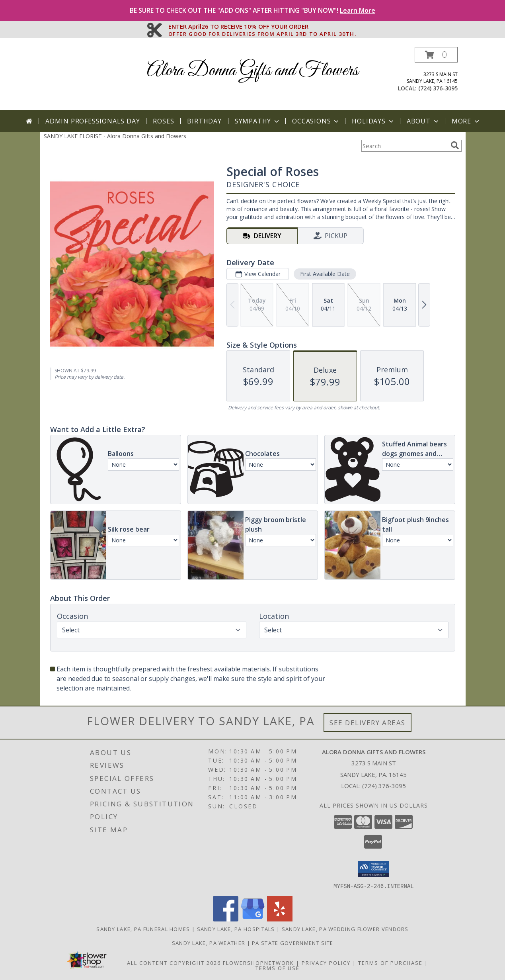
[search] (455, 145)
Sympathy (258, 121)
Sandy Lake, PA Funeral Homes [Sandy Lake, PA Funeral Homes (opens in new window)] (143, 929)
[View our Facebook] (226, 919)
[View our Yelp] (280, 919)
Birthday (204, 121)
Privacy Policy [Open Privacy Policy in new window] (326, 962)
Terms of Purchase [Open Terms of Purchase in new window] (390, 962)
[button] (436, 55)
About (423, 121)
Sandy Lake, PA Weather (209, 943)
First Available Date (325, 274)
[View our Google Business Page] (253, 919)
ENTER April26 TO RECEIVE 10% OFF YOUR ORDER (262, 27)
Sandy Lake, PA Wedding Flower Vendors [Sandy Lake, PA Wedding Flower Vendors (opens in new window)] (345, 929)
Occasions (316, 121)
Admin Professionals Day (93, 121)
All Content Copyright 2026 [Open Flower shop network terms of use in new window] (174, 962)
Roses (163, 121)
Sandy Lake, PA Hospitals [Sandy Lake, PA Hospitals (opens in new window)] (236, 929)
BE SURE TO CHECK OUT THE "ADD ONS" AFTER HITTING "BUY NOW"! (252, 10)
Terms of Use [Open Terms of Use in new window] (278, 968)
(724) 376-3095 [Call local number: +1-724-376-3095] (438, 88)
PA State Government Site (292, 943)
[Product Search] (404, 146)
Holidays (373, 121)
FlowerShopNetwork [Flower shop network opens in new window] (258, 962)
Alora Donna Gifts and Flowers (252, 71)
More (466, 121)
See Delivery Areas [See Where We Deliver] (368, 723)
